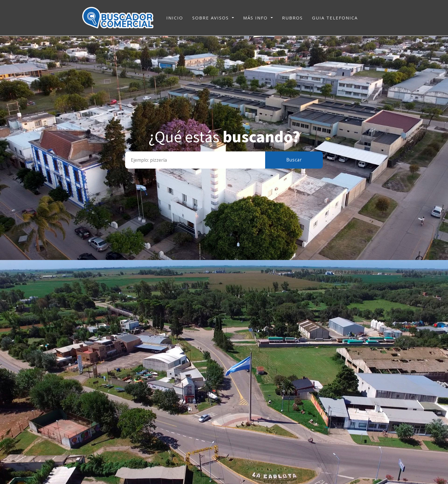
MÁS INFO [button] (256, 18)
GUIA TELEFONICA (335, 18)
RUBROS (292, 18)
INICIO (175, 17)
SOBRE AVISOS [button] (211, 18)
